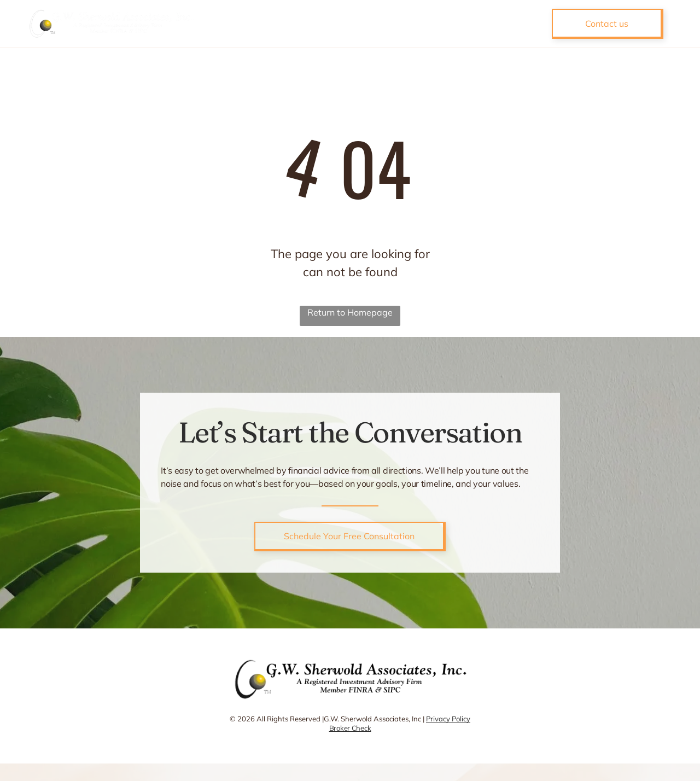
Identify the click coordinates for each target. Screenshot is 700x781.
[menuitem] (272, 24)
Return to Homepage (350, 312)
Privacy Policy (448, 719)
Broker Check (350, 728)
